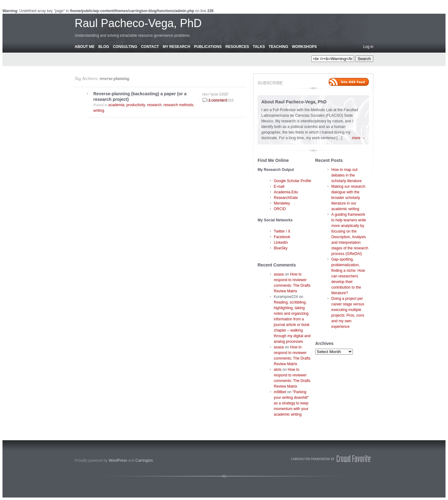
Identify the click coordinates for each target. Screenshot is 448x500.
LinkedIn (281, 243)
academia (116, 105)
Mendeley (282, 203)
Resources (237, 47)
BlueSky (281, 248)
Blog (104, 47)
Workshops (304, 47)
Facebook (282, 237)
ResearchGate (286, 198)
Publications (208, 47)
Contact (150, 47)
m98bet (280, 392)
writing (99, 111)
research (154, 105)
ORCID (280, 209)
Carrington (144, 460)
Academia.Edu (286, 192)
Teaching (279, 47)
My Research (176, 47)
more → (359, 138)
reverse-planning (114, 79)
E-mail (279, 186)
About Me (85, 47)
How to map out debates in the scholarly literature (346, 175)
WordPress (118, 460)
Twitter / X (282, 231)
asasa (279, 274)
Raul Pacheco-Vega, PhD (138, 23)
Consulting (125, 47)
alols (278, 370)
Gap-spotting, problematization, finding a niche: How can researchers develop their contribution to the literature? (348, 276)
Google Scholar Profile (292, 181)
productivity (136, 105)
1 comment (218, 100)
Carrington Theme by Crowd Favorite (331, 459)
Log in (368, 47)
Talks (259, 47)
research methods (178, 105)
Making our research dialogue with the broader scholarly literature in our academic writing (348, 198)
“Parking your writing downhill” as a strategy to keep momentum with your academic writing (291, 403)
